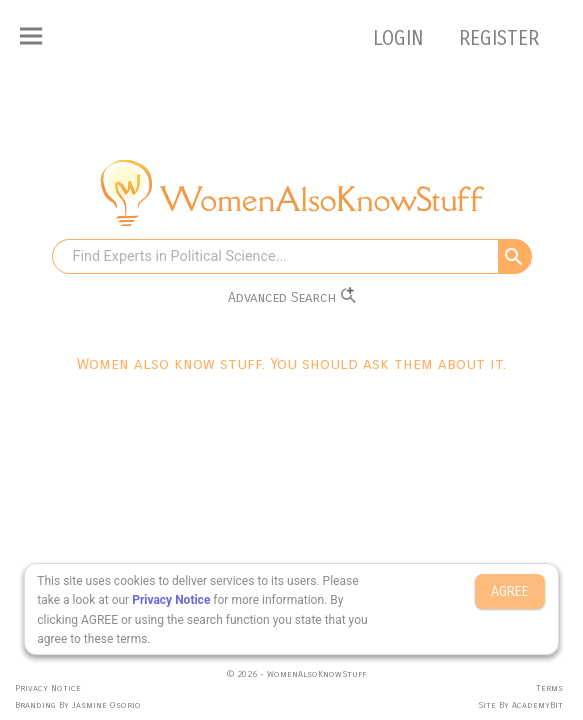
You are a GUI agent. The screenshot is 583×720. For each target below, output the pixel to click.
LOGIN (401, 38)
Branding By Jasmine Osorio (78, 705)
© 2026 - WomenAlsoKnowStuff (296, 674)
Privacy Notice (171, 600)
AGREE (510, 591)
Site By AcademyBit (520, 705)
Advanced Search (292, 296)
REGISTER (499, 38)
